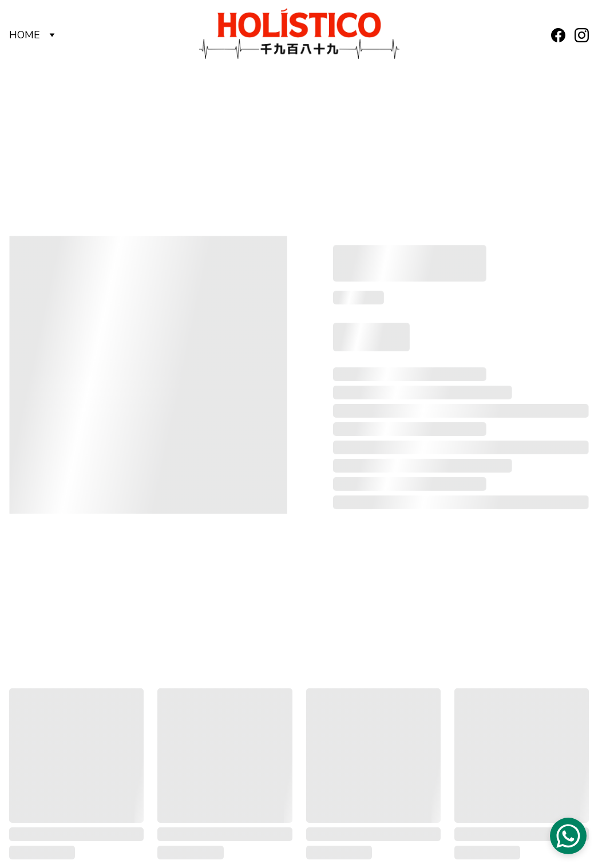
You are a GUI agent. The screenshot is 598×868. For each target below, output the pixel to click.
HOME (25, 35)
